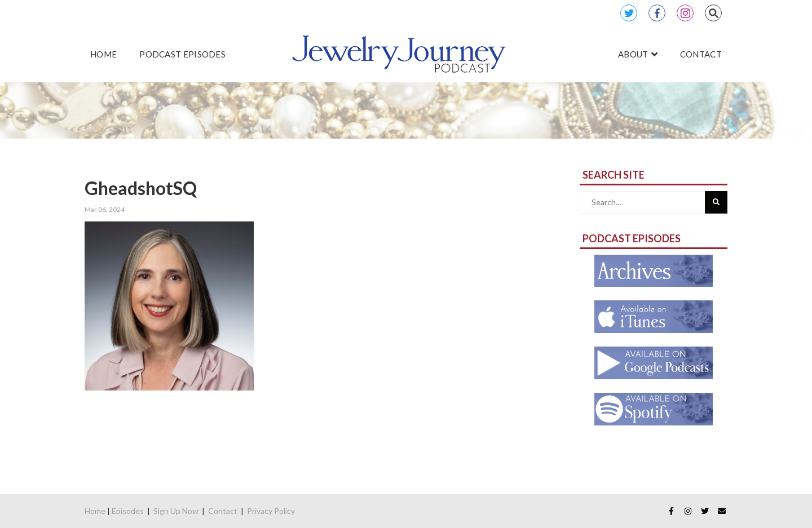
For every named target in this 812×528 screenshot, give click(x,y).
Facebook (657, 13)
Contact (223, 511)
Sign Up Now (176, 511)
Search (713, 13)
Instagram (685, 13)
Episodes (128, 511)
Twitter (629, 13)
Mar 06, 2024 (105, 209)
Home (95, 511)
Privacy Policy (271, 511)
